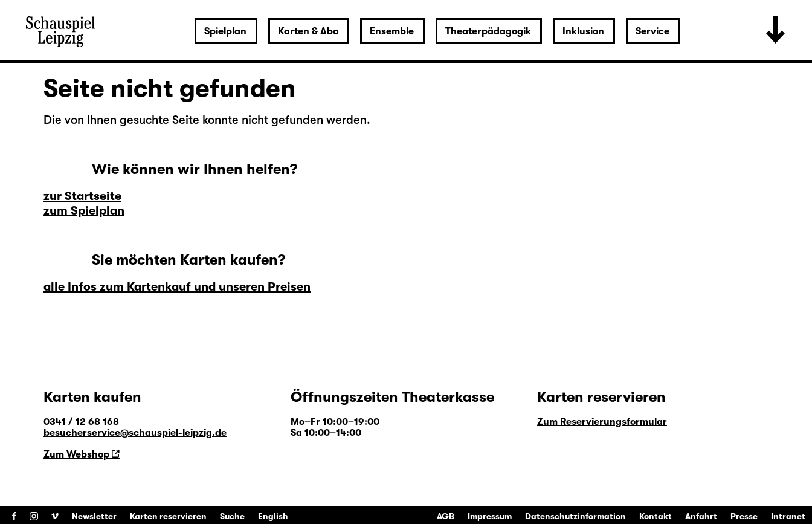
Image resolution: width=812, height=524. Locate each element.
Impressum (490, 516)
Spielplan (225, 31)
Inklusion (583, 31)
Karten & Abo (308, 31)
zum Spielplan (84, 211)
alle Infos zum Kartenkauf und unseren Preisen (177, 287)
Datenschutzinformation (575, 516)
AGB (446, 516)
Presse (744, 516)
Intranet (788, 516)
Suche (232, 516)
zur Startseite (82, 196)
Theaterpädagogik (488, 31)
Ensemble (392, 31)
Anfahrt (701, 516)
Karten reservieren (168, 516)
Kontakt (656, 516)
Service (652, 31)
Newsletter (94, 516)
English (273, 516)
